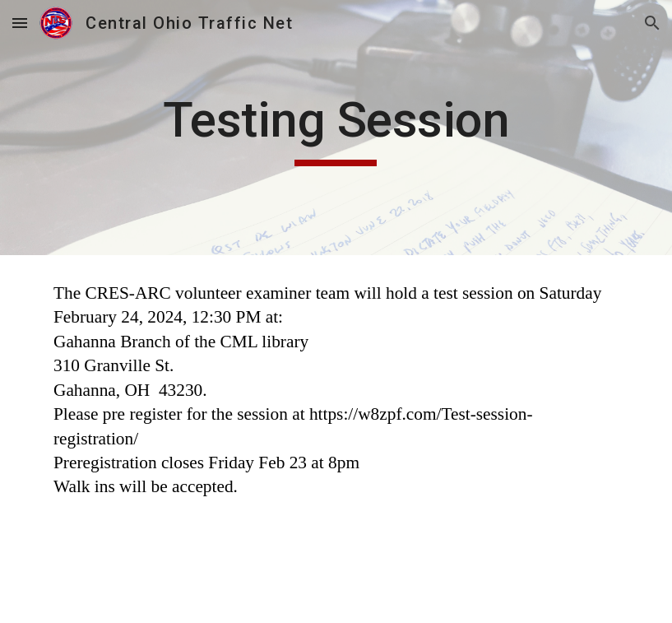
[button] (20, 23)
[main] (336, 128)
